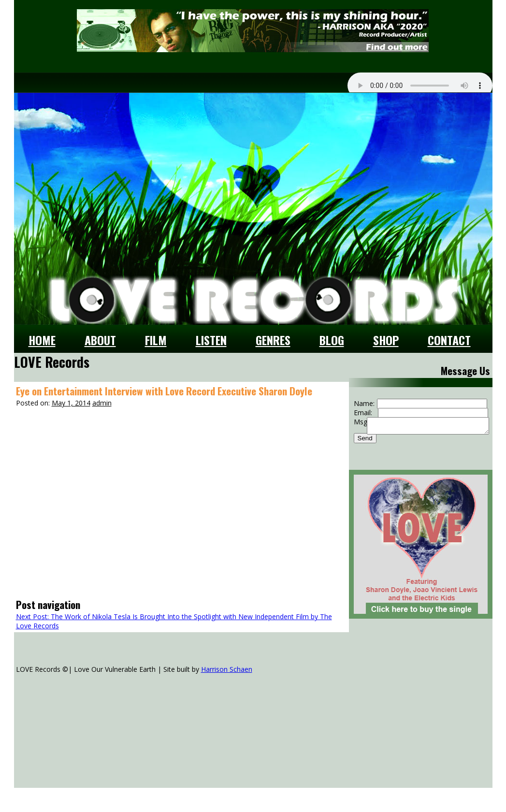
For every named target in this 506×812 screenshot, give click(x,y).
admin (102, 403)
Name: (364, 403)
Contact (449, 340)
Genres (273, 340)
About (100, 340)
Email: (363, 413)
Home (42, 340)
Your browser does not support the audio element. (420, 86)
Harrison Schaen (227, 669)
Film (156, 340)
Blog (332, 340)
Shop (386, 340)
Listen (211, 340)
